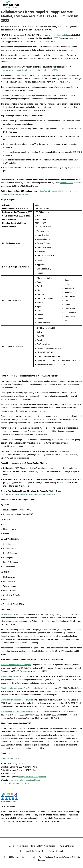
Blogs (18, 783)
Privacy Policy (48, 851)
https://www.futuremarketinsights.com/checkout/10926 (32, 494)
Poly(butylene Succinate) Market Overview (18, 712)
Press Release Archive (26, 846)
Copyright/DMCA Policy (30, 851)
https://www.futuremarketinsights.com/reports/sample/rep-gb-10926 (30, 70)
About (12, 846)
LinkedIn (4, 783)
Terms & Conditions (66, 846)
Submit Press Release (46, 846)
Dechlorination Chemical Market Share (17, 700)
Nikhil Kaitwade (67, 183)
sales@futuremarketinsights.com (32, 777)
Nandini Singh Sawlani (10, 758)
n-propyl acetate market (57, 35)
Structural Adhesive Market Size (14, 688)
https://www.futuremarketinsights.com (25, 780)
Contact (60, 851)
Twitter (12, 783)
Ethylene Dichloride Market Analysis (16, 665)
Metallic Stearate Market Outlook (15, 676)
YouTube (25, 783)
